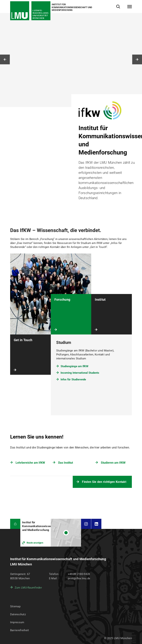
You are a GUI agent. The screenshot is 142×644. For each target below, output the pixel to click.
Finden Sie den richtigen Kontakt (104, 482)
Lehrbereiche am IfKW (30, 463)
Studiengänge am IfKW (74, 366)
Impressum (17, 622)
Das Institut (66, 463)
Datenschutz (18, 614)
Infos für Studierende (73, 379)
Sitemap (15, 606)
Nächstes (137, 59)
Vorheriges (5, 59)
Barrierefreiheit (19, 630)
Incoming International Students (80, 373)
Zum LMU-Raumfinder (28, 588)
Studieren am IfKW (113, 463)
